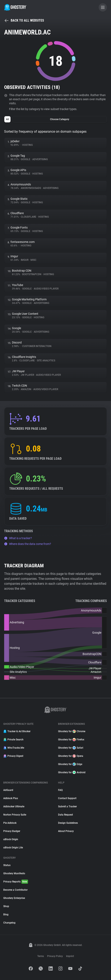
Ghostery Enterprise (14, 898)
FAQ (60, 790)
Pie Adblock (10, 823)
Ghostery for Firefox (71, 740)
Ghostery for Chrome (72, 731)
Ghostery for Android (72, 772)
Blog (6, 915)
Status (7, 865)
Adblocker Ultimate (14, 807)
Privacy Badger (12, 831)
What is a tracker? (18, 538)
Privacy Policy (55, 956)
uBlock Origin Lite (13, 848)
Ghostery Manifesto (14, 873)
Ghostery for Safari (71, 748)
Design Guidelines (68, 823)
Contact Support (67, 798)
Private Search (13, 740)
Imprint (70, 956)
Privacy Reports (16, 882)
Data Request (65, 815)
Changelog (9, 923)
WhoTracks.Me (14, 748)
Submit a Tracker (67, 807)
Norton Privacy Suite (15, 815)
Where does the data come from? (28, 544)
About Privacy (66, 831)
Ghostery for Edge (70, 764)
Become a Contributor (15, 890)
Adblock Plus (11, 798)
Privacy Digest (13, 756)
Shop (6, 906)
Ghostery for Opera (71, 756)
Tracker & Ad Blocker (17, 731)
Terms (41, 956)
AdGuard (8, 790)
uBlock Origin (11, 839)
